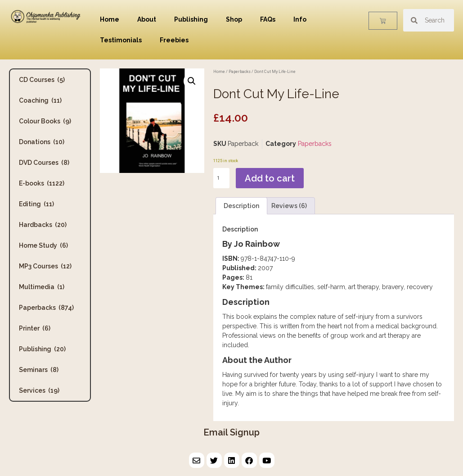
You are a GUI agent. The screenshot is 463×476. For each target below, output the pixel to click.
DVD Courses (44, 163)
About (147, 19)
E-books (42, 183)
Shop (234, 19)
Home (110, 19)
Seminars (39, 370)
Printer (35, 328)
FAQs (268, 19)
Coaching (40, 100)
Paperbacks (46, 308)
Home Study (43, 245)
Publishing (191, 19)
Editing (36, 204)
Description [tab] (241, 206)
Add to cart (270, 178)
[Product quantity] (221, 178)
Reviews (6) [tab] (289, 206)
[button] (192, 81)
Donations (42, 142)
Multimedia (42, 287)
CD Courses (42, 80)
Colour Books (45, 121)
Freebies (174, 40)
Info (300, 19)
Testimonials (121, 40)
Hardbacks (43, 225)
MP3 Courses (45, 266)
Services (39, 390)
